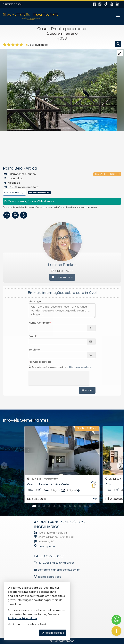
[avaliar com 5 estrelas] (21, 45)
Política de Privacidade (22, 618)
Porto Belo (13, 168)
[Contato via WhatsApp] (116, 620)
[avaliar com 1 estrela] (5, 45)
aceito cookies (53, 633)
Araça (31, 168)
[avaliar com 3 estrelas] (13, 45)
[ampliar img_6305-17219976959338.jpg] (58, 90)
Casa (42, 29)
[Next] (120, 466)
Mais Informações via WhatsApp (29, 201)
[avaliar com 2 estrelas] (9, 45)
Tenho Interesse (62, 641)
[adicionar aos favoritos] (95, 500)
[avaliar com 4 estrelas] (17, 45)
